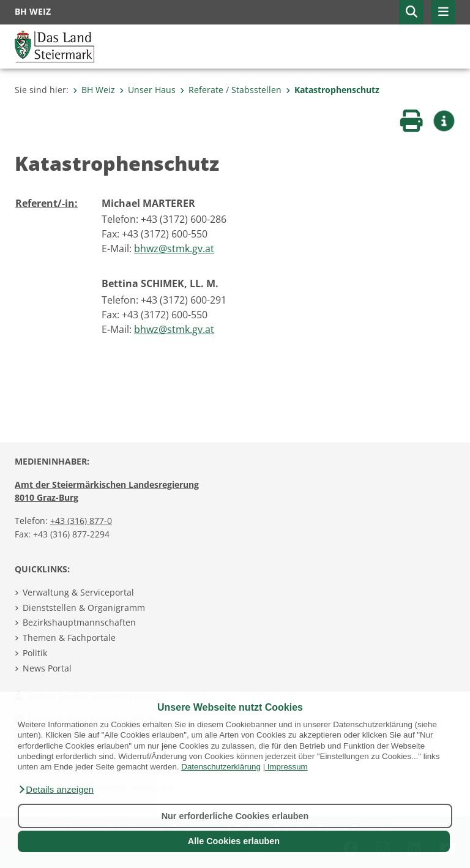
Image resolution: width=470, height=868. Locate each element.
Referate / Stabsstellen (231, 90)
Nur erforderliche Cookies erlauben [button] (235, 816)
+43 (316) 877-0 (81, 521)
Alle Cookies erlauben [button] (234, 841)
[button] (56, 790)
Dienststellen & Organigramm (84, 608)
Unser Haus (147, 90)
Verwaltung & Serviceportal (78, 592)
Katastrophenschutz (333, 90)
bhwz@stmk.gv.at (174, 249)
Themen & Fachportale (69, 638)
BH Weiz (94, 90)
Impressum (288, 767)
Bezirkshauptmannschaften (79, 622)
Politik (35, 653)
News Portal (47, 668)
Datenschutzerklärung (221, 767)
